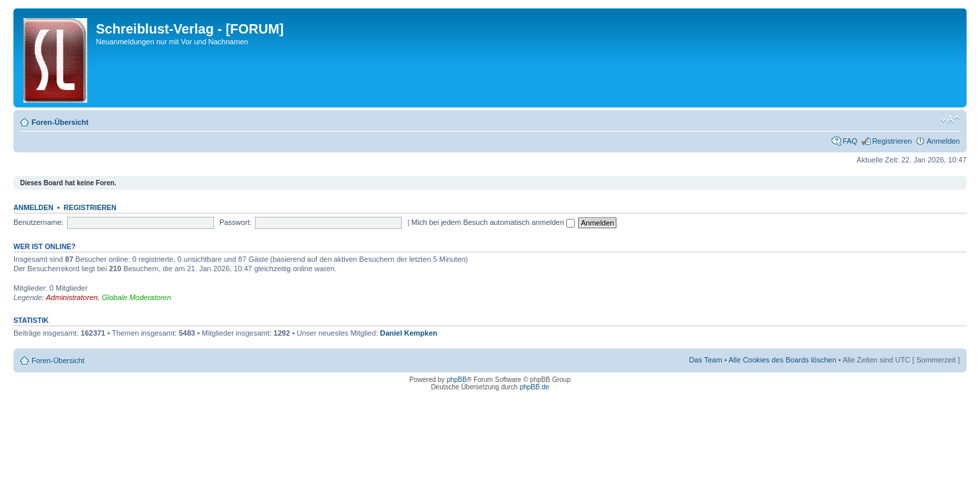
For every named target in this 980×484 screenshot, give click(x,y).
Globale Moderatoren (137, 297)
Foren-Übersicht (60, 122)
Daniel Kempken (409, 333)
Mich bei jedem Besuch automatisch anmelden (493, 222)
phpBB (457, 380)
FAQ (850, 141)
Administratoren (72, 297)
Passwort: (235, 222)
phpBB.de (535, 387)
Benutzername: (39, 222)
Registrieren (892, 141)
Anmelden (943, 141)
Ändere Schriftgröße (950, 119)
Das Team (705, 360)
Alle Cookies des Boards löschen (782, 360)
